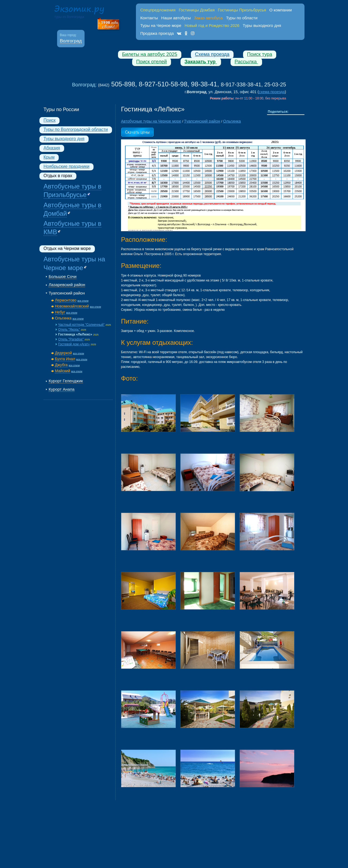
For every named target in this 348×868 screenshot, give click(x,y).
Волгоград (71, 41)
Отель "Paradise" (71, 339)
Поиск (49, 120)
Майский (63, 371)
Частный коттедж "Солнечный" (81, 325)
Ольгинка (63, 318)
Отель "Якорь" (69, 330)
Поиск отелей (152, 62)
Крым (49, 157)
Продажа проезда (157, 33)
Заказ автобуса (208, 18)
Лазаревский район (67, 285)
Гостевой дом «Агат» (74, 344)
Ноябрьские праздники (66, 166)
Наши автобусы (176, 18)
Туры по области (242, 18)
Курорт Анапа (62, 389)
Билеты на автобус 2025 (150, 54)
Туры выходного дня (262, 25)
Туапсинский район (67, 293)
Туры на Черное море (161, 25)
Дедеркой (63, 353)
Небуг (60, 312)
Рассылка (246, 62)
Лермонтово (66, 300)
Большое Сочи (63, 276)
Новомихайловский (72, 306)
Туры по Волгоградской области (76, 129)
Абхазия (52, 148)
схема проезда (272, 92)
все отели (83, 301)
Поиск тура (260, 54)
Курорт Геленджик (66, 381)
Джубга (61, 365)
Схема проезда (212, 54)
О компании (281, 10)
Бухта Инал (65, 359)
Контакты (149, 18)
